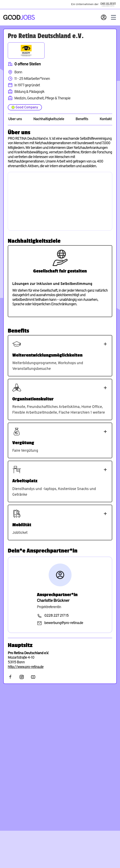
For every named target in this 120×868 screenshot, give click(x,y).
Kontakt (106, 119)
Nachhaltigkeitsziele (49, 119)
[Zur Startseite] (19, 17)
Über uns (15, 119)
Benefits (82, 119)
